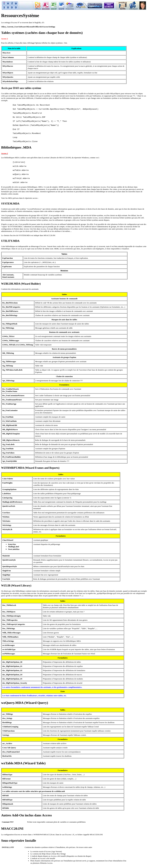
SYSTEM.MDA (10, 204)
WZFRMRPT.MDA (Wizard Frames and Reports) (30, 468)
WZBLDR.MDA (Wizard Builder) (21, 284)
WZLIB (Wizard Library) (16, 585)
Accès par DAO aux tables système (21, 88)
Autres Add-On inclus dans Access (26, 815)
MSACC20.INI (12, 829)
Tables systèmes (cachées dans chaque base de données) (42, 33)
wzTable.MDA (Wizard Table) (23, 763)
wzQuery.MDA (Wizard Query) (25, 703)
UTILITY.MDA (10, 241)
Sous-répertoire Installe (19, 841)
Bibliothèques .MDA (16, 147)
